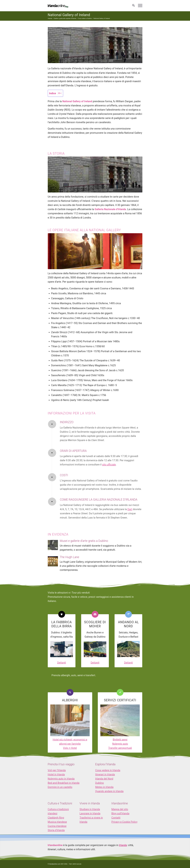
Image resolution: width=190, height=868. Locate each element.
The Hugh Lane (70, 557)
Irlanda (123, 845)
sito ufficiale (109, 465)
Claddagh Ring (56, 818)
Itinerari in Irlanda (105, 774)
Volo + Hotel (70, 748)
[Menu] (139, 6)
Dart (130, 509)
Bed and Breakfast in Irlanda (64, 783)
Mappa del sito (120, 809)
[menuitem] (133, 6)
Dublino (100, 783)
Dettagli (62, 663)
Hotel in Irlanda (56, 774)
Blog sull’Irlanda (120, 813)
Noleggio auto (120, 744)
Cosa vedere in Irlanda (108, 770)
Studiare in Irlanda (90, 809)
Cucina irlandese (57, 826)
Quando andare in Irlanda (109, 791)
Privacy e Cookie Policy (124, 822)
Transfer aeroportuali (120, 748)
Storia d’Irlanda (56, 830)
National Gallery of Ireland (69, 15)
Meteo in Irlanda (104, 787)
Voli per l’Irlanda (57, 770)
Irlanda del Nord (104, 779)
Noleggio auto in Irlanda (61, 779)
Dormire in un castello (60, 787)
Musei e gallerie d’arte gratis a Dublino (84, 541)
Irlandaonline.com (55, 864)
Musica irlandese (57, 822)
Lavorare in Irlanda (90, 813)
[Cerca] (133, 6)
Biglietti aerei (120, 740)
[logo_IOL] (58, 6)
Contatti (116, 818)
